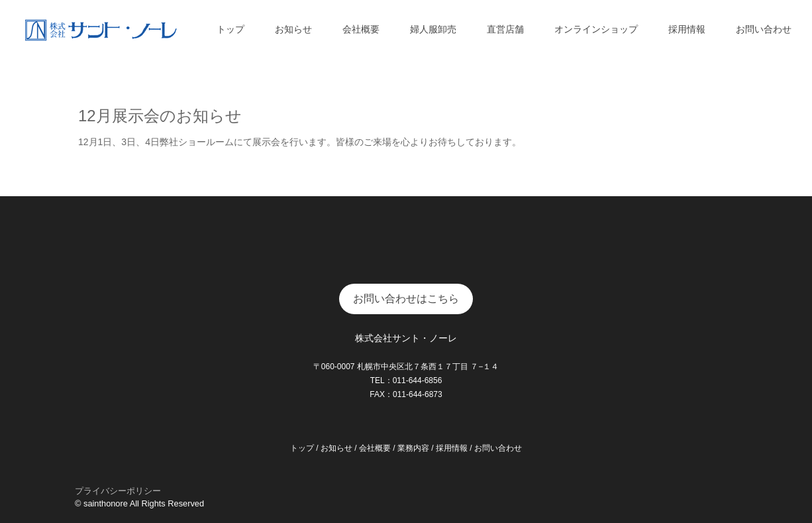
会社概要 (361, 29)
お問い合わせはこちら (406, 299)
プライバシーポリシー (118, 491)
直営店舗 (505, 29)
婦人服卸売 (433, 29)
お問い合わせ (764, 29)
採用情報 (687, 29)
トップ (230, 29)
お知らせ (293, 29)
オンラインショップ (596, 29)
